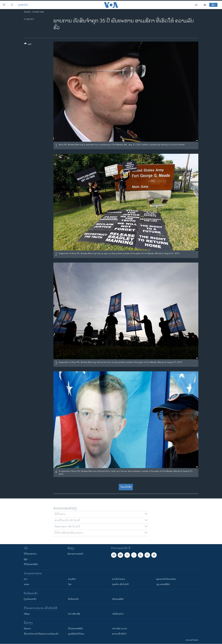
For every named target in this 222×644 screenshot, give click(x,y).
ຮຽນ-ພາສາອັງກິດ (163, 584)
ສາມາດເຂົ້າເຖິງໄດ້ (119, 634)
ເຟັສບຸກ (27, 614)
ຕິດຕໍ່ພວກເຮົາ (73, 599)
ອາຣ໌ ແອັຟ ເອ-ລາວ (120, 629)
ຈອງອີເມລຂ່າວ (118, 614)
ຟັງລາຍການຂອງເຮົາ (75, 554)
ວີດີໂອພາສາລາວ (30, 554)
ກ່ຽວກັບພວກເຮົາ (30, 599)
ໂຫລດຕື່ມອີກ (126, 487)
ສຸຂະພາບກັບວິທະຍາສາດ (166, 579)
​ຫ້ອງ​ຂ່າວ (27, 629)
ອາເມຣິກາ (72, 579)
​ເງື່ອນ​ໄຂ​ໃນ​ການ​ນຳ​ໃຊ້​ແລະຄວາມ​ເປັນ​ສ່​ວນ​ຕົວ (41, 634)
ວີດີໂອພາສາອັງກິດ (31, 564)
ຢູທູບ (26, 559)
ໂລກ (70, 584)
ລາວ (26, 579)
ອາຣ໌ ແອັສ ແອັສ (74, 614)
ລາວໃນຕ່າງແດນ (119, 579)
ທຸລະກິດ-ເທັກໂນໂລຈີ (120, 584)
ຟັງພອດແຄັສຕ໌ (118, 599)
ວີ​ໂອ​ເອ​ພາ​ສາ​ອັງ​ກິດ (76, 629)
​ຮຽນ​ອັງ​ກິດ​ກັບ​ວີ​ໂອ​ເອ (76, 634)
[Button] (28, 44)
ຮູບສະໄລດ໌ (23, 5)
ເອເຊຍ (26, 584)
